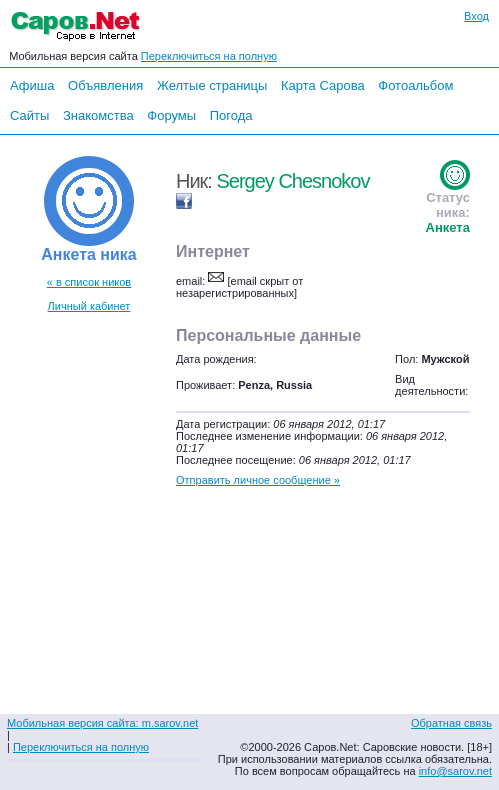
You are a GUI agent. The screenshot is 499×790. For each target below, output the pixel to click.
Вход (476, 16)
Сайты (29, 115)
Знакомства (98, 115)
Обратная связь (451, 723)
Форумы (171, 115)
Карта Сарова (323, 85)
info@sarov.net (455, 771)
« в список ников (89, 282)
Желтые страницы (212, 85)
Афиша (32, 85)
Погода (231, 115)
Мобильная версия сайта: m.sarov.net (102, 723)
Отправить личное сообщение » (258, 480)
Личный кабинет (89, 306)
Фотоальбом (415, 85)
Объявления (105, 85)
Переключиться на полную (209, 56)
